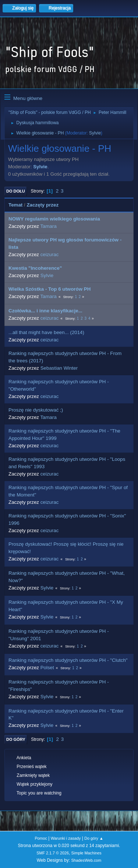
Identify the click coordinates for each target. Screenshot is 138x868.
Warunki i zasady (66, 838)
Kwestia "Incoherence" (35, 268)
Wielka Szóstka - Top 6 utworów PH (49, 289)
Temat (15, 205)
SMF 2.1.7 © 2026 (53, 853)
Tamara (48, 226)
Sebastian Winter (59, 368)
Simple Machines (86, 853)
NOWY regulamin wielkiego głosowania (54, 219)
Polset (47, 668)
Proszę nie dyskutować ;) (36, 410)
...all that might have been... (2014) (46, 332)
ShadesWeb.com (86, 860)
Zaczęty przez (43, 205)
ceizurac (50, 254)
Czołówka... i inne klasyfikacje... (45, 311)
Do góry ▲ (94, 838)
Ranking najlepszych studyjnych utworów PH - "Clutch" (68, 660)
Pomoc (41, 838)
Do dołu (16, 191)
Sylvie (95, 133)
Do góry (16, 739)
